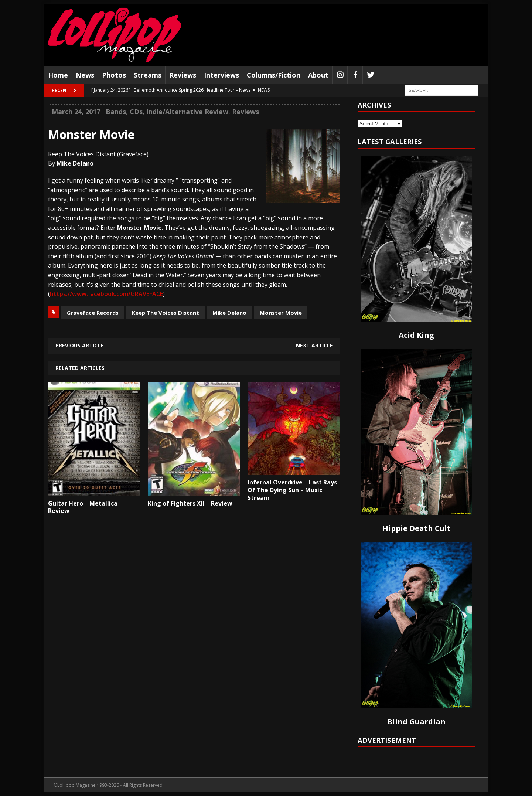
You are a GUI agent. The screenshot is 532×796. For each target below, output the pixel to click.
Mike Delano (229, 313)
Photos (114, 75)
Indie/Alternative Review (187, 112)
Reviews (183, 75)
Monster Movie (281, 313)
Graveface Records (93, 313)
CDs (136, 112)
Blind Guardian (416, 722)
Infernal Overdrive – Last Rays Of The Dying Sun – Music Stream (292, 490)
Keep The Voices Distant (166, 313)
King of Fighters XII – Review (190, 503)
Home (58, 75)
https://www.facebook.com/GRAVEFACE (106, 294)
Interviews (221, 75)
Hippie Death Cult (417, 528)
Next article (314, 345)
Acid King (416, 335)
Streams (148, 75)
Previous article (79, 345)
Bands (116, 112)
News (85, 75)
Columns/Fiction (274, 75)
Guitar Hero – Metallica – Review (85, 507)
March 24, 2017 (76, 112)
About (318, 75)
